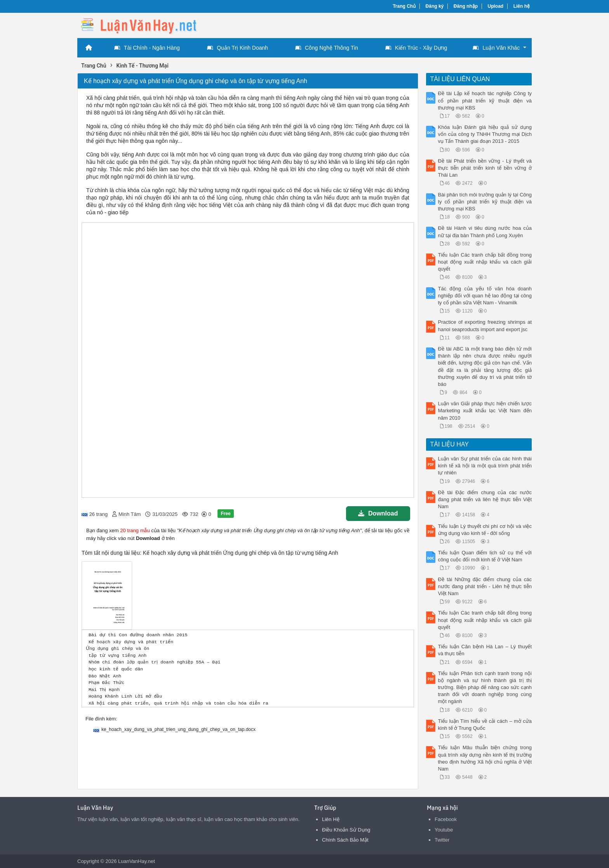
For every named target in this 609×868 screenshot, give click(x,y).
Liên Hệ (331, 819)
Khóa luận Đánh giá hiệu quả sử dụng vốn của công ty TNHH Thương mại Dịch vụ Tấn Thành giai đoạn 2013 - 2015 (485, 134)
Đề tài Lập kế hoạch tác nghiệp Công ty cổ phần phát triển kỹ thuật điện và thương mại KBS (485, 100)
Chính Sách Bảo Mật (345, 840)
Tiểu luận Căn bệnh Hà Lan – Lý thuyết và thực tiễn (485, 650)
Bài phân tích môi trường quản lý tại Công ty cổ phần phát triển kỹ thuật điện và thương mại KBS (485, 202)
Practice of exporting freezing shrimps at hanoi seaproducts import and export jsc (485, 325)
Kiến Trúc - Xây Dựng (416, 48)
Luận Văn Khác (496, 48)
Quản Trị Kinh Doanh (238, 48)
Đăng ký (435, 6)
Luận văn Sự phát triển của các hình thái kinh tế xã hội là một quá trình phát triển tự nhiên (485, 466)
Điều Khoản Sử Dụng (346, 830)
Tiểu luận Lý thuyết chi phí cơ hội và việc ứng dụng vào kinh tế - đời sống (485, 530)
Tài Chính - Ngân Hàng (147, 48)
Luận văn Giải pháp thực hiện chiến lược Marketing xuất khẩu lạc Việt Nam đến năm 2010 (485, 411)
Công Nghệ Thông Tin (327, 48)
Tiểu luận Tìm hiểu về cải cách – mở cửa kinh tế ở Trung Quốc (485, 725)
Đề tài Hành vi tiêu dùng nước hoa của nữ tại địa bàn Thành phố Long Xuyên (485, 232)
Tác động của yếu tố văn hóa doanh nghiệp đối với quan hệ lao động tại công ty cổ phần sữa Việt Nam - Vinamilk (485, 296)
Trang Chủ (404, 6)
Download (378, 513)
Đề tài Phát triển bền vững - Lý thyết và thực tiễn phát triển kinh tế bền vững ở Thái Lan (485, 168)
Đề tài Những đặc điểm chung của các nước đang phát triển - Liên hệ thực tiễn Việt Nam (485, 586)
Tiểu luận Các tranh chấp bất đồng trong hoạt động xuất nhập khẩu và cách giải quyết (485, 262)
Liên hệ (522, 6)
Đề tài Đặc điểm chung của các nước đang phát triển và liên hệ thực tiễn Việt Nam (485, 499)
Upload (496, 6)
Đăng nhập (466, 6)
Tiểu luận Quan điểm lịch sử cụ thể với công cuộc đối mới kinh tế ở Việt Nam (485, 556)
